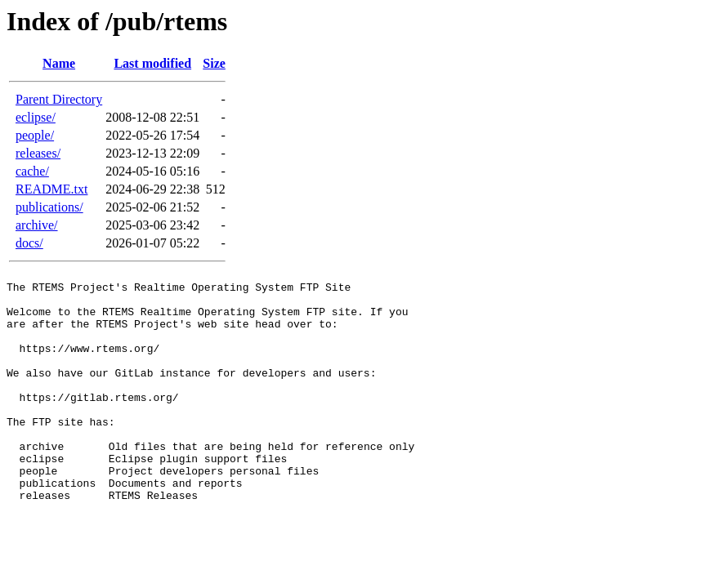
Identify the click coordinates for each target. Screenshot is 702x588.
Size (214, 63)
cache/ (32, 171)
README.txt (51, 189)
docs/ (29, 243)
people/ (35, 135)
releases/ (38, 153)
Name (59, 63)
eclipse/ (36, 117)
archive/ (37, 225)
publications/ (49, 207)
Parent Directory (59, 99)
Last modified (152, 63)
